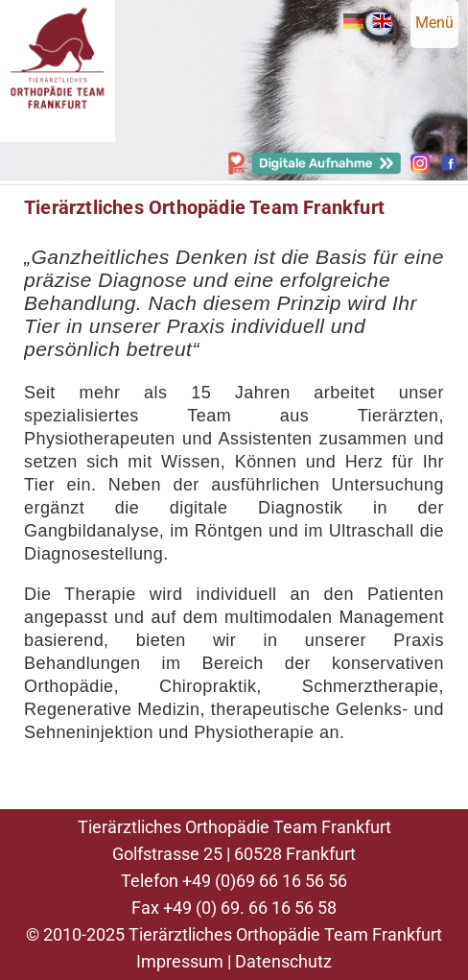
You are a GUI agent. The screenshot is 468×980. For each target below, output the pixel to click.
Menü (434, 23)
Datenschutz (283, 961)
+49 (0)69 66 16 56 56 (265, 881)
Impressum (180, 961)
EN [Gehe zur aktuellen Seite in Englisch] (382, 21)
